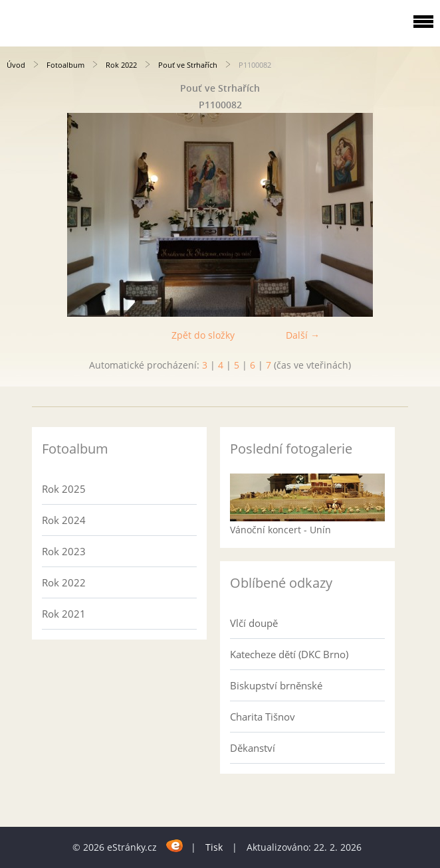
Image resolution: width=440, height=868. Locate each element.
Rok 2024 (64, 520)
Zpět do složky (203, 335)
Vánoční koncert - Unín (280, 530)
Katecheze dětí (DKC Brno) (289, 654)
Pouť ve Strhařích (188, 65)
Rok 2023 (64, 551)
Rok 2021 (64, 614)
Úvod (16, 65)
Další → (303, 335)
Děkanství (253, 748)
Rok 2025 (64, 489)
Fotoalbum (65, 65)
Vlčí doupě (254, 623)
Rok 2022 (121, 65)
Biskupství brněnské (276, 685)
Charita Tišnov (263, 717)
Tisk (214, 847)
